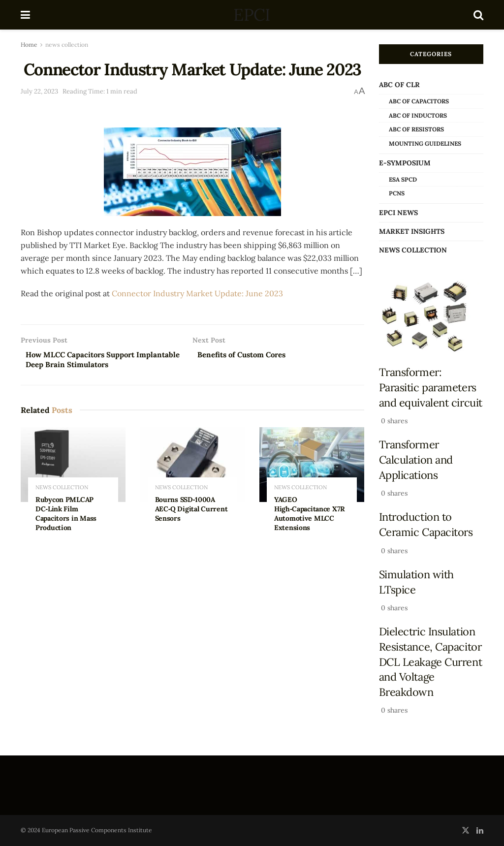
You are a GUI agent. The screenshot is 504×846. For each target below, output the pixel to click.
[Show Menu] (25, 15)
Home (29, 45)
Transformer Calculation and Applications (416, 459)
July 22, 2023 (39, 91)
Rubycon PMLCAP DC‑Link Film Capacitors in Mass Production (66, 516)
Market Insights (412, 231)
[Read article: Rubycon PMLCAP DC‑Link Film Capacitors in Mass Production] (73, 467)
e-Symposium (405, 163)
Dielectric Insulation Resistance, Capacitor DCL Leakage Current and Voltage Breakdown (431, 662)
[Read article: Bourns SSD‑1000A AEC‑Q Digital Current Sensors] (193, 467)
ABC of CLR (399, 85)
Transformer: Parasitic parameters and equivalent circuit (431, 387)
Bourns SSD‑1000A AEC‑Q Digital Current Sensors (191, 511)
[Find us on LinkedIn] (480, 830)
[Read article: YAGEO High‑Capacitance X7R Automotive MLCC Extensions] (312, 467)
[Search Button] (478, 15)
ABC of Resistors (416, 129)
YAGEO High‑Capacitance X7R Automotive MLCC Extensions (310, 516)
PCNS (397, 193)
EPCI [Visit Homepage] (252, 15)
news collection (67, 45)
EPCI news (398, 213)
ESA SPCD (403, 179)
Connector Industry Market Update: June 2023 (197, 293)
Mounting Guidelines (425, 143)
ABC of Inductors (418, 115)
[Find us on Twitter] (466, 830)
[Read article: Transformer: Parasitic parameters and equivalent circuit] (431, 317)
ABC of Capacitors (419, 101)
